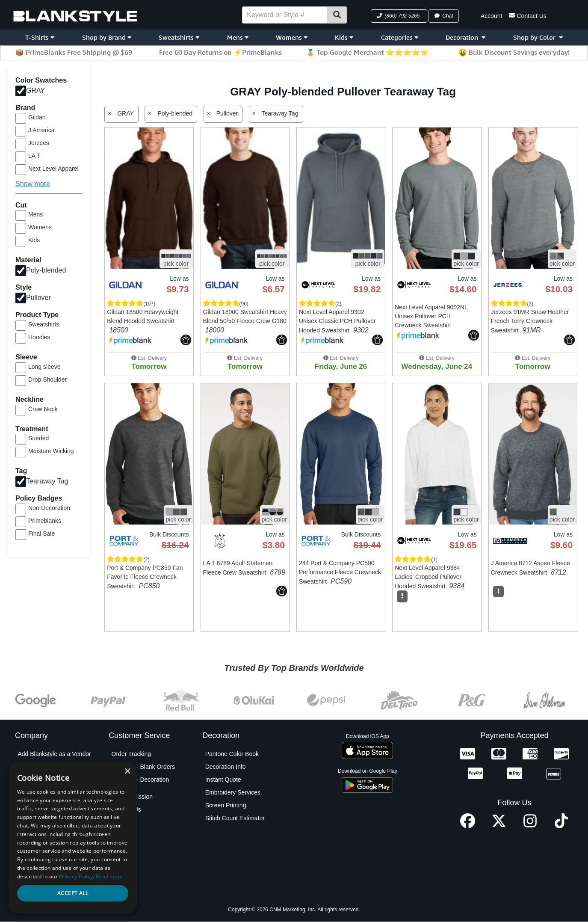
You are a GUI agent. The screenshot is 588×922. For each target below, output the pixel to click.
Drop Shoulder (47, 379)
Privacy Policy (36, 844)
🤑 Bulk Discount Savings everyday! (514, 52)
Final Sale (41, 534)
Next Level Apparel (53, 169)
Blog (24, 780)
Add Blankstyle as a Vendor (54, 754)
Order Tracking (131, 754)
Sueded (38, 438)
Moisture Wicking (51, 451)
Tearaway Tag (47, 481)
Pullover (38, 298)
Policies (28, 857)
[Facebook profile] (468, 826)
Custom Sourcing (40, 805)
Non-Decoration (49, 508)
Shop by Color (538, 37)
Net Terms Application (46, 818)
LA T (34, 156)
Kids (344, 37)
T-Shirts (40, 37)
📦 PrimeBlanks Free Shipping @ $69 (74, 52)
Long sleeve (44, 367)
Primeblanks (45, 521)
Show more (33, 184)
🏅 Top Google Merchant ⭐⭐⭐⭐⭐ (367, 52)
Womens (292, 37)
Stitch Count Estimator (235, 818)
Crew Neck (43, 409)
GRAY (35, 90)
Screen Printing (226, 805)
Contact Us (528, 15)
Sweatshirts (179, 37)
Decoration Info (226, 767)
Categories (400, 37)
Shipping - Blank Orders (143, 767)
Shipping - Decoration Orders (140, 784)
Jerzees (39, 143)
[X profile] (499, 826)
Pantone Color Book (232, 754)
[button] (399, 16)
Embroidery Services (233, 792)
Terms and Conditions (46, 869)
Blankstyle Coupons (44, 792)
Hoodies (39, 337)
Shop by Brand (107, 37)
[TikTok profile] (561, 826)
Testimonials (34, 882)
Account (492, 16)
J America (41, 130)
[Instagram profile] (530, 826)
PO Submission (132, 797)
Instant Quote (223, 780)
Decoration (465, 37)
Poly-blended (46, 270)
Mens (238, 37)
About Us (30, 767)
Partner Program (40, 831)
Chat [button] (443, 16)
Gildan (37, 117)
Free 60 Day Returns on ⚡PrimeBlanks (220, 52)
